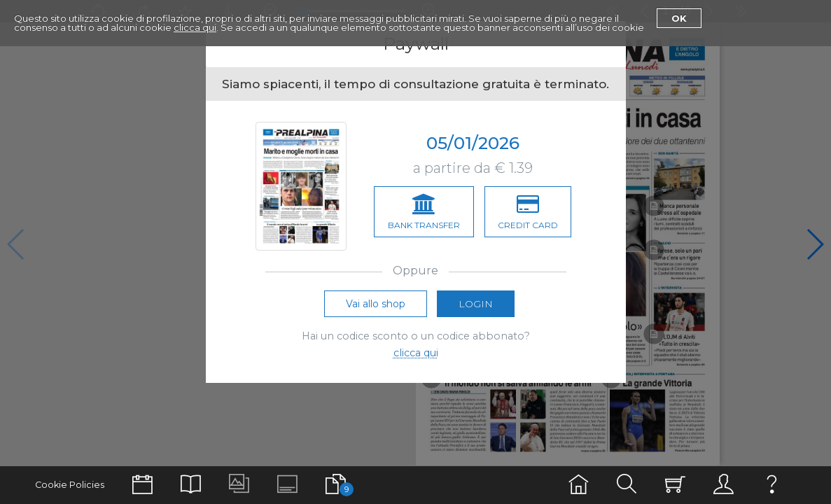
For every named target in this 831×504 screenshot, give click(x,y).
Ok (679, 18)
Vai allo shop (376, 304)
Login (476, 304)
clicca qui (195, 27)
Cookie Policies (70, 485)
